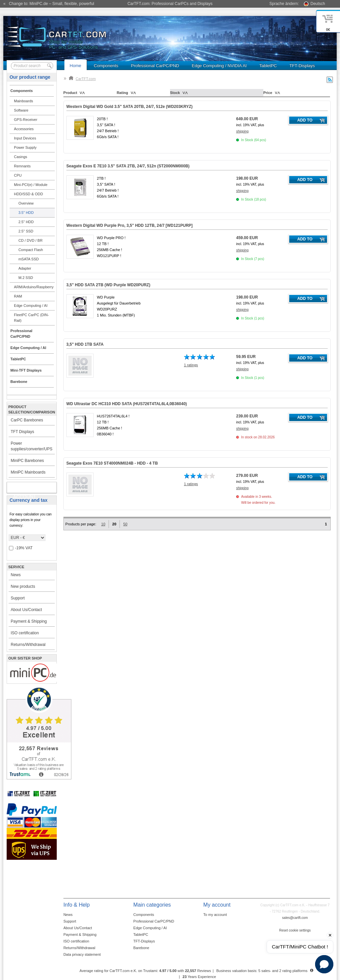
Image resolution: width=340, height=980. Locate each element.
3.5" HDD (26, 213)
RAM (18, 296)
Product (70, 93)
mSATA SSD (28, 259)
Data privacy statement (82, 954)
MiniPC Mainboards (28, 472)
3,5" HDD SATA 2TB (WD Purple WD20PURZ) (108, 285)
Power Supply (25, 147)
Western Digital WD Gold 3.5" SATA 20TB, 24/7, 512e (129, 107)
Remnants (22, 166)
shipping (242, 131)
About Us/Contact (26, 610)
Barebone (141, 948)
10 (103, 524)
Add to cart (305, 121)
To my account (215, 915)
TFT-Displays (302, 66)
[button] (324, 964)
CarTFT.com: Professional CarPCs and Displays (170, 4)
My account (24, 489)
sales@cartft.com (295, 918)
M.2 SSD (26, 278)
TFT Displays (22, 432)
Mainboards (23, 101)
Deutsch (318, 4)
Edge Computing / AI (31, 306)
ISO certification (25, 633)
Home (76, 66)
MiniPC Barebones (27, 461)
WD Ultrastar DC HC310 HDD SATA (127, 404)
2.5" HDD (26, 222)
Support (18, 598)
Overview (26, 203)
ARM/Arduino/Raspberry (34, 287)
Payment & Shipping (29, 621)
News (16, 575)
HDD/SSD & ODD (28, 194)
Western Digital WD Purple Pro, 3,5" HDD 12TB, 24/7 (129, 225)
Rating (122, 93)
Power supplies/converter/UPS (31, 446)
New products (23, 586)
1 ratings (191, 365)
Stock (175, 93)
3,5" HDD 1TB (85, 344)
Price (268, 93)
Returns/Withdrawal (28, 645)
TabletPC (268, 66)
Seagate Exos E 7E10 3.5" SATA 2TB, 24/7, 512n (128, 166)
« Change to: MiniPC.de (49, 4)
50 (125, 524)
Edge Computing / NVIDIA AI (219, 66)
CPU (18, 175)
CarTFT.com (82, 79)
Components (106, 66)
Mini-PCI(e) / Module (31, 185)
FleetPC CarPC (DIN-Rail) (31, 318)
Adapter (25, 268)
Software (21, 110)
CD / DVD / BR (30, 240)
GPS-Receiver (26, 120)
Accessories (24, 129)
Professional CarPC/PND (155, 66)
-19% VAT (21, 548)
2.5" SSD (26, 231)
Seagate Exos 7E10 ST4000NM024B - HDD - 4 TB (112, 463)
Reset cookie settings (295, 930)
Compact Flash (31, 250)
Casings (21, 157)
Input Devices (25, 138)
